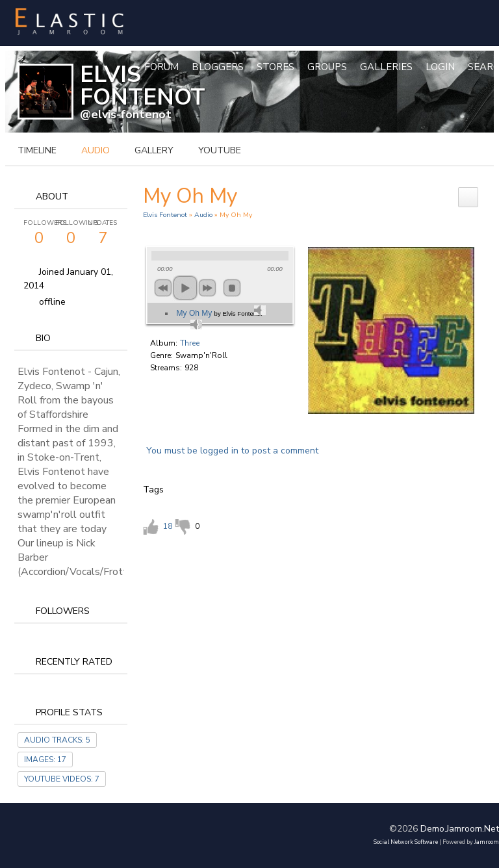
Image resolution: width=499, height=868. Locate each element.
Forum (161, 67)
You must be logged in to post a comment (232, 451)
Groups (327, 67)
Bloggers (218, 67)
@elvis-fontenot (126, 114)
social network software (406, 842)
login (440, 67)
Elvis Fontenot (165, 215)
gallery (154, 150)
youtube (220, 150)
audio (96, 150)
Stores (275, 67)
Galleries (386, 67)
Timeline (37, 150)
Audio (203, 215)
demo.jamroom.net (460, 829)
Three (190, 343)
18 (168, 526)
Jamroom (487, 842)
